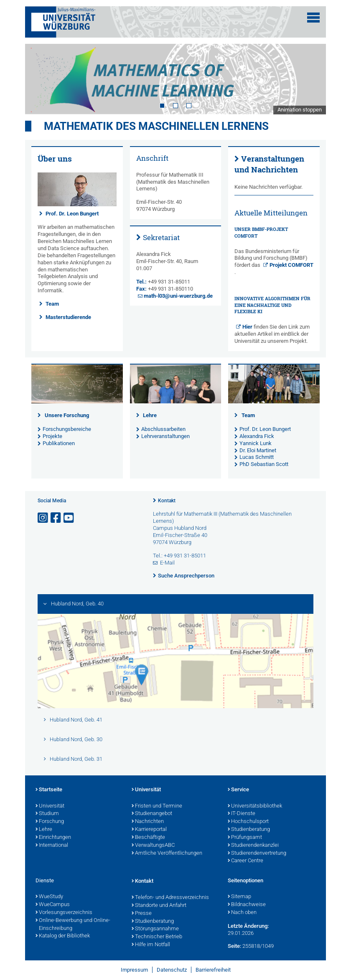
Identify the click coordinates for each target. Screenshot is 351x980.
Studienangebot (152, 814)
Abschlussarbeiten (163, 429)
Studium (47, 814)
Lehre (150, 415)
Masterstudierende (68, 317)
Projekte (52, 436)
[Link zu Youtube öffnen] (69, 518)
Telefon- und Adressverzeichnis (170, 898)
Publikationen (59, 443)
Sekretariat (161, 237)
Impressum (134, 970)
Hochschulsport (248, 822)
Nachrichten (148, 822)
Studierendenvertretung (257, 853)
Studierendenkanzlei (253, 846)
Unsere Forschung (67, 415)
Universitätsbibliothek (255, 806)
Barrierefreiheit (213, 970)
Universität (50, 806)
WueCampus (53, 905)
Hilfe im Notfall (151, 945)
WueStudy (49, 897)
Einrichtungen (53, 838)
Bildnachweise (247, 905)
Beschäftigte (148, 838)
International (52, 846)
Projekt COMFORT (291, 265)
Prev (40, 79)
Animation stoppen (300, 110)
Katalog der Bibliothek (63, 936)
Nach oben (242, 913)
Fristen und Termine (157, 806)
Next (311, 79)
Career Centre (245, 861)
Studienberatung (249, 830)
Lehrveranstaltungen (165, 436)
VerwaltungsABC (153, 846)
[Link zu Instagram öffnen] (43, 518)
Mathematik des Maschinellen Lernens (156, 126)
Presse (142, 914)
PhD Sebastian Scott (264, 464)
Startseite (49, 790)
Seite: (234, 946)
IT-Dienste (242, 814)
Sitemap (239, 897)
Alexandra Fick (257, 436)
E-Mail (167, 563)
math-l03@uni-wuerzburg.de (178, 296)
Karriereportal (149, 830)
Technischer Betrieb (157, 937)
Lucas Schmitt (257, 457)
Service (238, 790)
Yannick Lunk (256, 443)
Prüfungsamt (245, 838)
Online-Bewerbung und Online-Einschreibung (73, 925)
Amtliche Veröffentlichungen (167, 853)
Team (52, 304)
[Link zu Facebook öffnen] (56, 518)
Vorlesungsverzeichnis (64, 913)
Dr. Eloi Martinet (258, 450)
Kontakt (167, 501)
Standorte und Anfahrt (159, 906)
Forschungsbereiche (67, 429)
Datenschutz (172, 970)
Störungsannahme (155, 929)
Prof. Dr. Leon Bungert (72, 214)
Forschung (50, 822)
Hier (247, 327)
